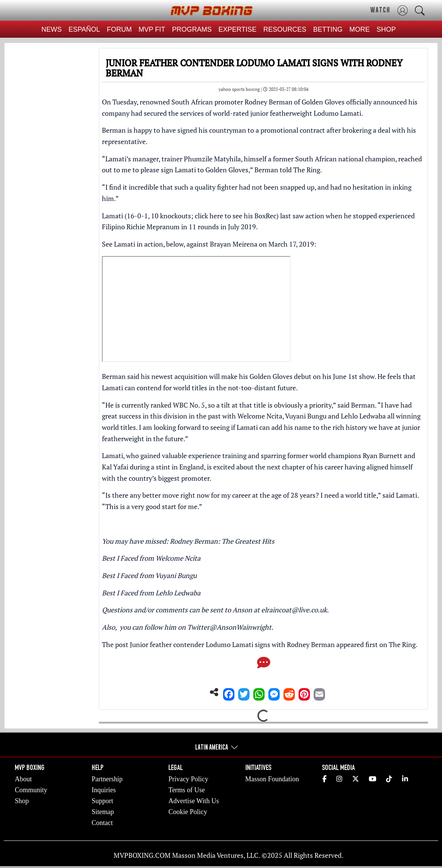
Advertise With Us (194, 801)
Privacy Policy (188, 779)
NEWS (51, 29)
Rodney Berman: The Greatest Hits (222, 541)
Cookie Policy (188, 812)
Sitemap (103, 812)
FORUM (119, 29)
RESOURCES (285, 29)
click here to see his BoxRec (236, 216)
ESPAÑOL (84, 29)
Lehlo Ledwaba (178, 593)
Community (31, 790)
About (23, 779)
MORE (360, 29)
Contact (102, 823)
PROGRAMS (192, 29)
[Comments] (264, 665)
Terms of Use (187, 790)
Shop (22, 801)
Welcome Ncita (178, 558)
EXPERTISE (238, 29)
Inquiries (104, 790)
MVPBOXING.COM (142, 855)
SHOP (386, 29)
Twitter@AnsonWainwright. (230, 627)
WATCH (380, 10)
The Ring (402, 644)
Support (102, 801)
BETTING (328, 29)
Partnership (107, 779)
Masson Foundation (272, 779)
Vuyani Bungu (176, 575)
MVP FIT (152, 29)
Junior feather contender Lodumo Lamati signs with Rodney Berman (232, 644)
